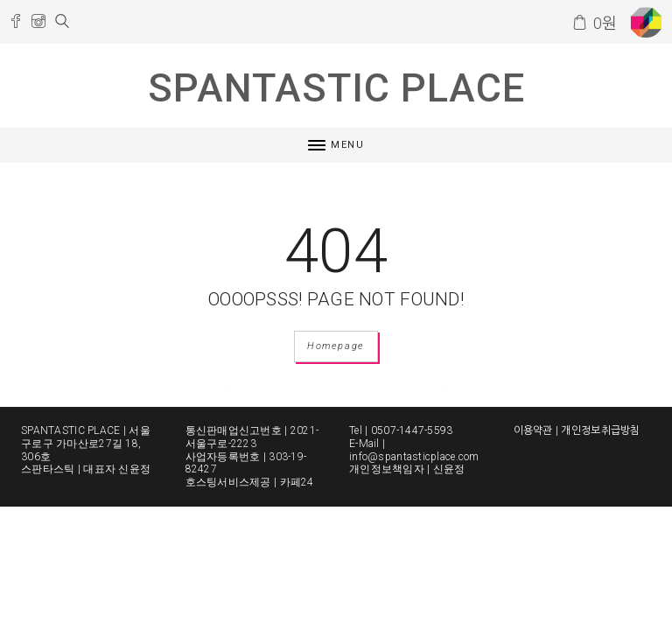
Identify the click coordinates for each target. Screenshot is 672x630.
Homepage (336, 346)
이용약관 (533, 430)
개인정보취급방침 (600, 430)
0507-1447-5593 (412, 430)
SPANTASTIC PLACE (336, 88)
